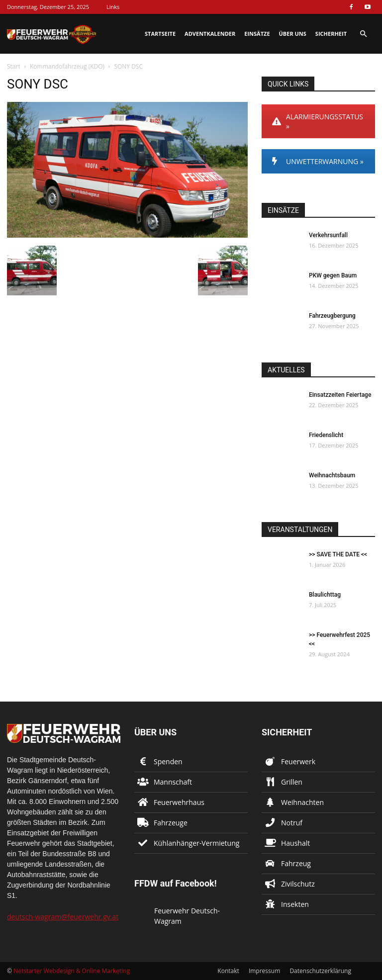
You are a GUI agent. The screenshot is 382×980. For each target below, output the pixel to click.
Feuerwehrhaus (179, 802)
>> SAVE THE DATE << (338, 554)
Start (14, 66)
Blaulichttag (325, 595)
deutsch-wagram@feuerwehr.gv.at (63, 917)
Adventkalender (210, 34)
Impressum (264, 971)
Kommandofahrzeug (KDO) (67, 66)
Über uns (293, 34)
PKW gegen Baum (333, 275)
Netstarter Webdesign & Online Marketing (72, 971)
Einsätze (257, 34)
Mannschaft (173, 782)
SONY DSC (38, 84)
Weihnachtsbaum (332, 475)
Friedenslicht (326, 435)
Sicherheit (331, 34)
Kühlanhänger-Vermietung (196, 843)
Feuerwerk (298, 761)
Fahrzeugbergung (332, 316)
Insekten (295, 904)
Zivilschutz (298, 884)
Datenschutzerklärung (320, 971)
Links (113, 7)
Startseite (160, 34)
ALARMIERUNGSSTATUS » (318, 121)
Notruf (292, 823)
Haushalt (295, 843)
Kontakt (228, 971)
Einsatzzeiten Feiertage (340, 395)
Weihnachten (302, 802)
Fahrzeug (296, 863)
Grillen (292, 782)
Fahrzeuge (171, 823)
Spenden (168, 761)
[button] (363, 34)
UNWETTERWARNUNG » (318, 161)
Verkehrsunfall (328, 235)
